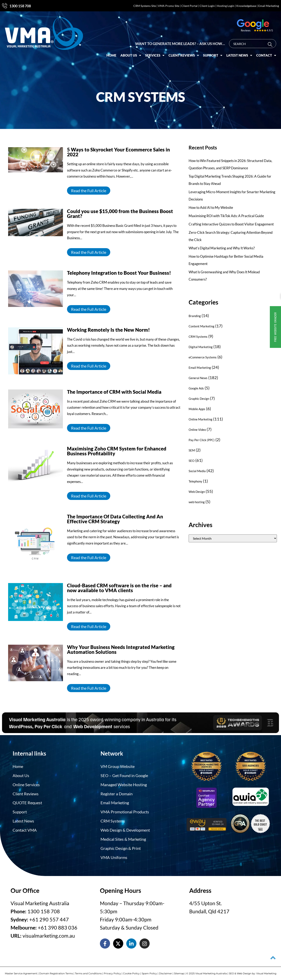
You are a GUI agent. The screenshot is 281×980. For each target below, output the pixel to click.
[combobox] (254, 42)
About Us (133, 54)
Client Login (207, 6)
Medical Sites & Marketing (123, 837)
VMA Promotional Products (125, 811)
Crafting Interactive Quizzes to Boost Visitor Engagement (231, 224)
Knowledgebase (246, 6)
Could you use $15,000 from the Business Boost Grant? (120, 214)
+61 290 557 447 (49, 917)
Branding (195, 316)
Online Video (197, 430)
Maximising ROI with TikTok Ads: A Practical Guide (226, 216)
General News (198, 378)
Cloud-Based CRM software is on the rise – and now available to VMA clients (119, 588)
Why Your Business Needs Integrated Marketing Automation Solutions (121, 649)
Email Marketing (269, 6)
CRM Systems (198, 337)
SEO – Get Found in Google (124, 775)
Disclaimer (165, 971)
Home (113, 54)
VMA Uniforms (114, 855)
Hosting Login (226, 6)
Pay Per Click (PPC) (202, 440)
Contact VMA (25, 829)
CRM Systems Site (145, 6)
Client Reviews (186, 54)
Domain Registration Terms (56, 971)
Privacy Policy (112, 971)
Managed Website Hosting (124, 784)
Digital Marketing (201, 347)
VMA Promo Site (169, 6)
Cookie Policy (131, 971)
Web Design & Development (125, 829)
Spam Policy (149, 971)
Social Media (197, 471)
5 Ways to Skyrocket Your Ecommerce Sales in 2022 (118, 152)
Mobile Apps (197, 409)
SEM (192, 450)
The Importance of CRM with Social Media (114, 392)
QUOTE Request (27, 802)
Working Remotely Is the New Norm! (109, 330)
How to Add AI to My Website (211, 207)
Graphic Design (199, 399)
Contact (268, 54)
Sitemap (179, 971)
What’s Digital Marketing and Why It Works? (222, 248)
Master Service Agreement (21, 971)
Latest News (241, 54)
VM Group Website (118, 766)
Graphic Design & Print (121, 846)
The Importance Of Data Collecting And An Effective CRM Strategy (115, 519)
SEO (192, 461)
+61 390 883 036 (58, 925)
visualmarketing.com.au (49, 933)
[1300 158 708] (5, 6)
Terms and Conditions (88, 971)
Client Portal (189, 6)
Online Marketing (200, 419)
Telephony (195, 481)
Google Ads (196, 388)
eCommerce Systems (203, 357)
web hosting (197, 502)
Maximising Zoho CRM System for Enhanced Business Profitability (117, 451)
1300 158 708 (20, 6)
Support (215, 54)
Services (157, 54)
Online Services (26, 784)
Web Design (197, 492)
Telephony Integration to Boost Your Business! (119, 273)
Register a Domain (117, 793)
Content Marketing (202, 326)
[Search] (273, 43)
